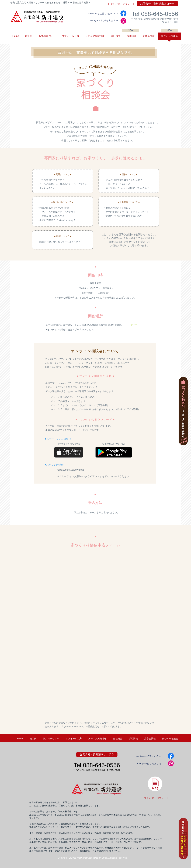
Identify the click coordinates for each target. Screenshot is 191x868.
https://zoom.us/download (71, 470)
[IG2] (123, 21)
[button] (149, 37)
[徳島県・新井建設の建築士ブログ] (155, 784)
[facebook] (123, 13)
